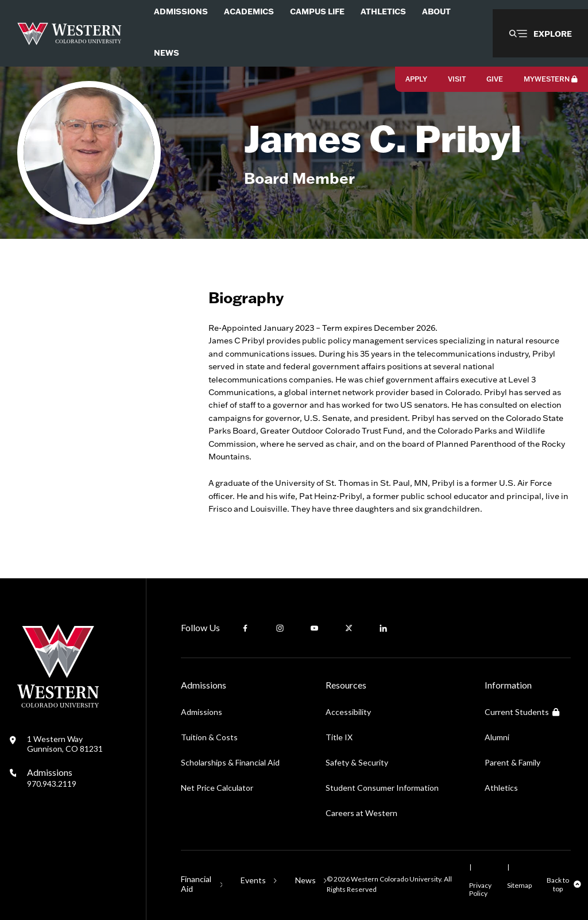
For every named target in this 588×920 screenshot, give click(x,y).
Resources (346, 685)
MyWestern (551, 79)
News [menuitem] (167, 53)
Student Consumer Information (382, 788)
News (305, 880)
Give (495, 79)
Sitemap (519, 885)
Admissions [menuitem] (181, 11)
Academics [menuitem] (249, 11)
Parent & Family (512, 762)
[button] (540, 33)
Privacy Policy (480, 889)
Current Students (522, 712)
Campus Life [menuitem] (317, 11)
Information (508, 685)
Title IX (339, 737)
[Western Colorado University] (58, 704)
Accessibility (348, 712)
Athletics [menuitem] (383, 11)
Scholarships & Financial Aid (230, 762)
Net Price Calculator (217, 788)
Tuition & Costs (209, 737)
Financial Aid (196, 884)
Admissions (52, 778)
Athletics (501, 788)
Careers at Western (361, 813)
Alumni (497, 737)
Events (253, 880)
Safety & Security (357, 762)
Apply (416, 79)
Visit (457, 79)
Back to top (558, 884)
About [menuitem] (436, 11)
